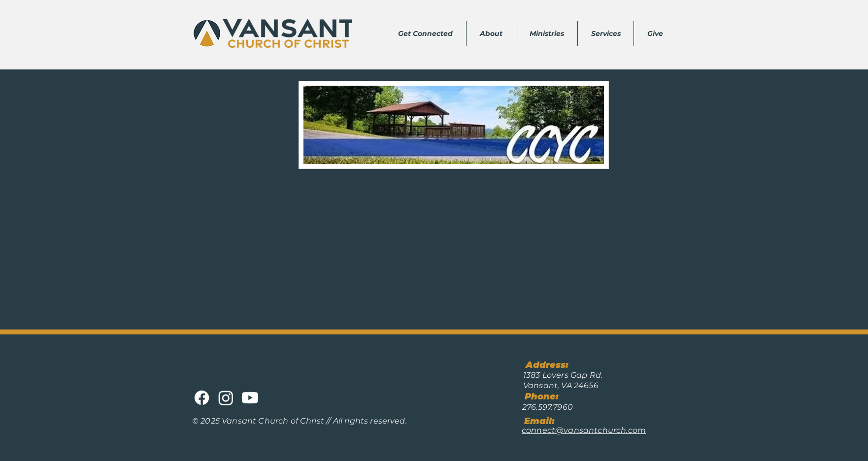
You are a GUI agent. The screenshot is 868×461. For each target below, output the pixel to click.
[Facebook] (202, 398)
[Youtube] (250, 398)
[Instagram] (226, 398)
